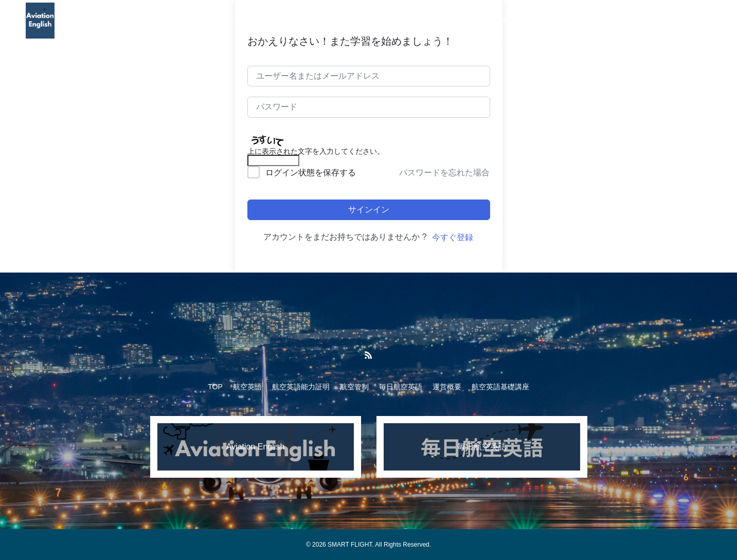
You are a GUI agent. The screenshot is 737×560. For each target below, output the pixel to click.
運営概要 (468, 21)
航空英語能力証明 (291, 21)
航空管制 (354, 21)
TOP (184, 21)
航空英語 (227, 21)
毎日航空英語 (411, 21)
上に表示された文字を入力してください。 (316, 151)
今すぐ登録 (453, 237)
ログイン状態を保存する (311, 173)
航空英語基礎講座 (531, 21)
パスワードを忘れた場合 (444, 173)
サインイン (369, 210)
